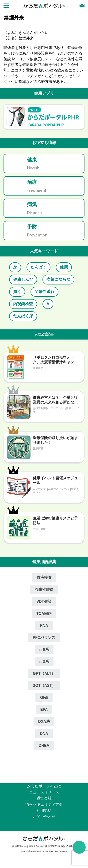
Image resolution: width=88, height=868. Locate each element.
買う (17, 292)
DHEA (44, 746)
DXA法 (44, 722)
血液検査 (44, 578)
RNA (44, 626)
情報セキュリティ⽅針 (44, 804)
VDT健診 (44, 602)
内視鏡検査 (23, 304)
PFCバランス (44, 638)
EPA (44, 710)
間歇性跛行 (44, 292)
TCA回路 (44, 614)
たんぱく (38, 267)
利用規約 (44, 810)
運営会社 (44, 798)
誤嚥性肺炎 (44, 590)
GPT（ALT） (44, 674)
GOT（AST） (44, 686)
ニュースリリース (44, 792)
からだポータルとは (44, 786)
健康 (64, 267)
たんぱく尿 (23, 316)
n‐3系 (44, 662)
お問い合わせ (44, 817)
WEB (34, 110)
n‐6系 (44, 650)
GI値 (44, 698)
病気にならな (58, 279)
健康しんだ (23, 279)
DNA (44, 734)
